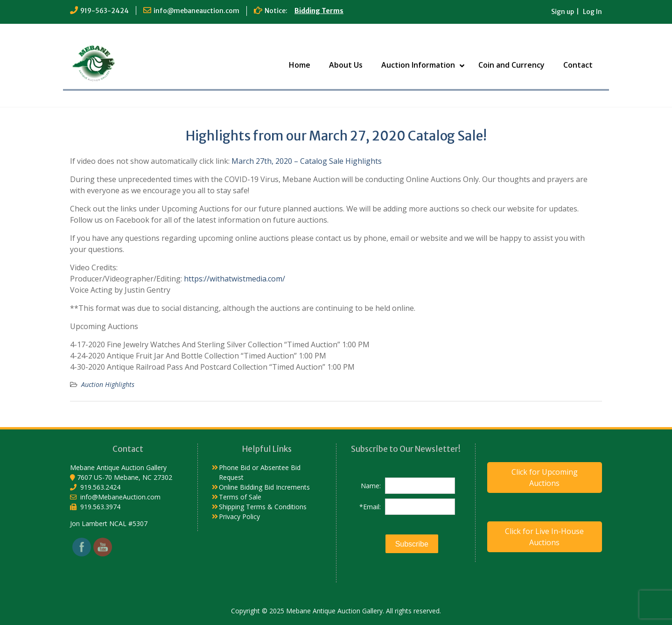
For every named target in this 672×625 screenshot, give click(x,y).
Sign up (563, 12)
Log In (592, 12)
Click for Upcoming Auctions (545, 478)
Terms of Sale (240, 497)
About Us (346, 65)
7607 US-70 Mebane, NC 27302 (125, 477)
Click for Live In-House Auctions (544, 537)
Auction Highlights (108, 384)
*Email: (370, 507)
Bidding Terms (319, 11)
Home (300, 65)
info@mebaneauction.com (196, 11)
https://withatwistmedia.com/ (234, 279)
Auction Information (418, 65)
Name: (371, 486)
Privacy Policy (239, 516)
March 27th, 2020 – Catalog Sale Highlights (307, 161)
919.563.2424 (100, 487)
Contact (578, 65)
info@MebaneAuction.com (120, 497)
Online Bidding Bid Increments (264, 487)
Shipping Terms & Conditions (263, 507)
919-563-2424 (105, 11)
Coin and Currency (511, 65)
